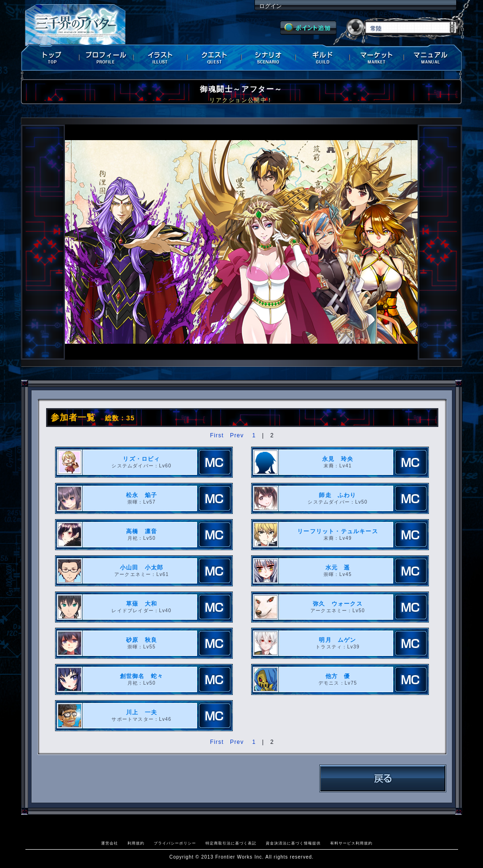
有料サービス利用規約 (351, 843)
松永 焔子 (142, 495)
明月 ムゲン (337, 640)
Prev (237, 435)
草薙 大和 (142, 604)
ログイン (270, 6)
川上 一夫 (142, 712)
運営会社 (110, 843)
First (217, 435)
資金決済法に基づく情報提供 (293, 843)
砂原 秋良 (142, 640)
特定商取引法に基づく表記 (231, 843)
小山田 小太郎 (142, 568)
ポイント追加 (308, 28)
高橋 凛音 (142, 531)
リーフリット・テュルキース (338, 531)
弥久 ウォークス (338, 604)
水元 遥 (338, 568)
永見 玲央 (338, 459)
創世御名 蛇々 (142, 676)
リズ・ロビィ (141, 459)
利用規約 (136, 843)
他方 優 (338, 676)
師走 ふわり (337, 495)
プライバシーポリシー (175, 843)
